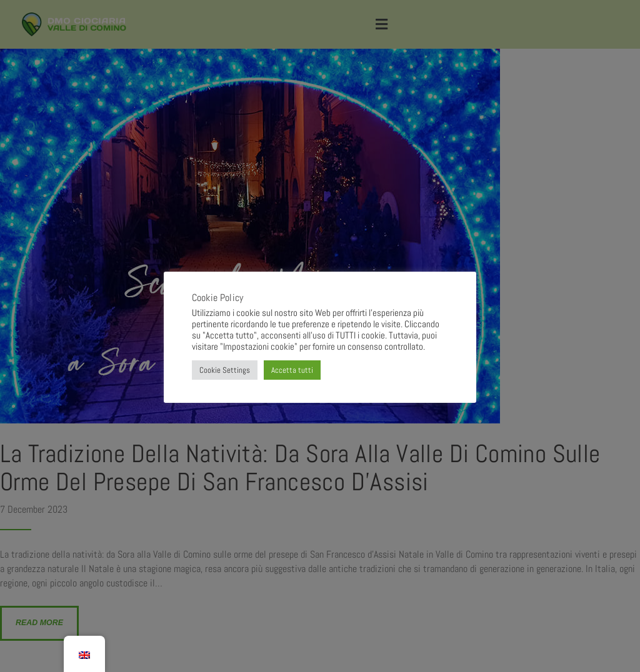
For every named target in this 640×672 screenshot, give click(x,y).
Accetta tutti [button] (292, 370)
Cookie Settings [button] (225, 370)
